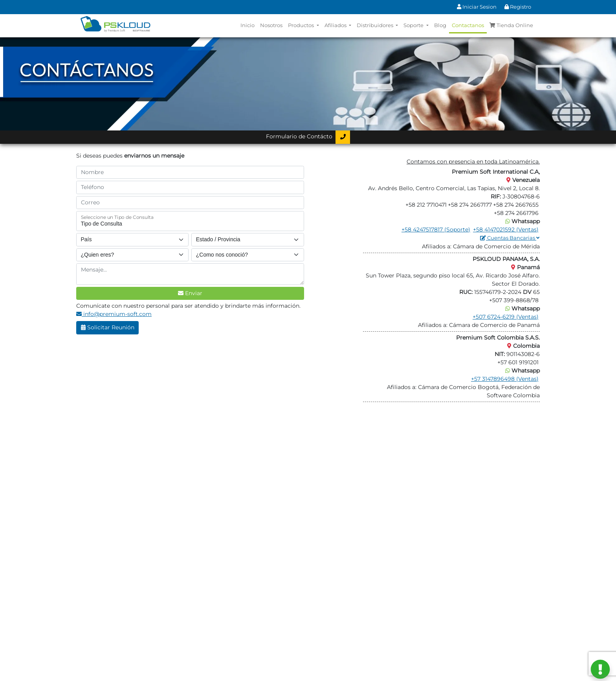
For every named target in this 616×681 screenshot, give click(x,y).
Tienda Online (511, 25)
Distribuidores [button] (376, 25)
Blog (440, 25)
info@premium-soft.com (114, 314)
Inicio (247, 25)
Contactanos (468, 25)
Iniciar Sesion (477, 7)
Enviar (190, 293)
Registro (518, 7)
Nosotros (271, 25)
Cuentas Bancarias (510, 238)
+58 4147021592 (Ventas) (506, 229)
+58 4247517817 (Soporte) (436, 229)
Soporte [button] (414, 25)
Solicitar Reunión (108, 327)
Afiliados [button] (336, 25)
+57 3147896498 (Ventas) (505, 379)
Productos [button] (302, 25)
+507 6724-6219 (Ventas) (506, 317)
